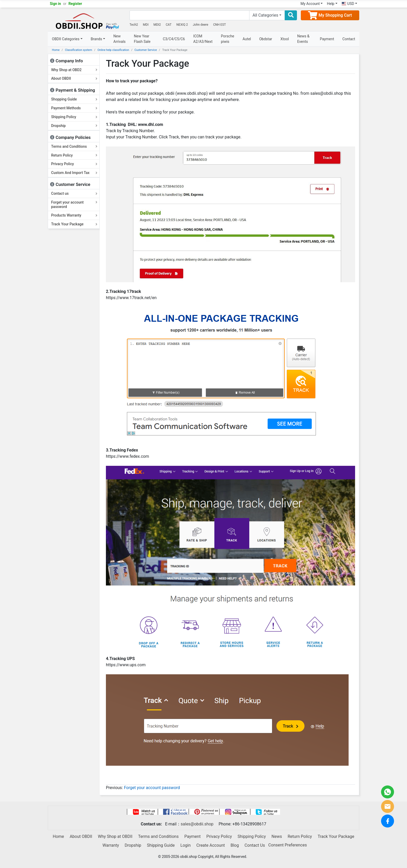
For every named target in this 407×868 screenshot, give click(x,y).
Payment (327, 39)
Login (185, 845)
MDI (146, 25)
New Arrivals (120, 39)
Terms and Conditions (74, 146)
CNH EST (219, 25)
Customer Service (146, 50)
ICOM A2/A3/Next (203, 39)
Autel (247, 39)
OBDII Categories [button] (66, 39)
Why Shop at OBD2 (74, 70)
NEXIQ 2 (182, 25)
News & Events (303, 39)
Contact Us (255, 845)
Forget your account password (74, 204)
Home (56, 50)
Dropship (74, 126)
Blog (235, 845)
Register (75, 4)
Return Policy (74, 155)
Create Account (211, 845)
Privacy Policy (74, 164)
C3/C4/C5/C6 (174, 39)
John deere (201, 25)
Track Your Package (74, 224)
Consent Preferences (288, 845)
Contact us (74, 193)
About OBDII (74, 78)
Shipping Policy (74, 117)
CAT (169, 25)
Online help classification (113, 50)
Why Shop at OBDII (115, 836)
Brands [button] (97, 39)
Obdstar (266, 39)
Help (331, 4)
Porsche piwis (228, 39)
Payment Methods (74, 108)
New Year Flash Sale (142, 39)
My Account (310, 4)
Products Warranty (74, 215)
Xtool (285, 39)
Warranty (111, 845)
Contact (349, 39)
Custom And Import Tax (74, 173)
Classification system (79, 50)
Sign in (55, 4)
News (277, 836)
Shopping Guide (74, 99)
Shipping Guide (161, 845)
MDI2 (157, 25)
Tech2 (134, 25)
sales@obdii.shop (197, 824)
